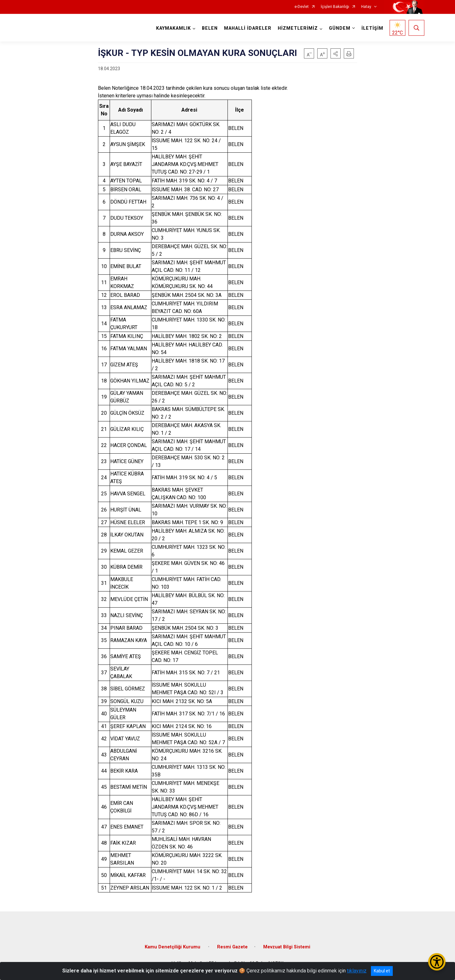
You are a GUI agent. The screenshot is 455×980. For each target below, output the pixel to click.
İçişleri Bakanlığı (335, 7)
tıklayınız (357, 971)
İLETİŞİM (372, 28)
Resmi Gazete (232, 947)
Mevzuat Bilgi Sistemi (287, 947)
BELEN (210, 28)
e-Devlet (302, 7)
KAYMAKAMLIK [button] (173, 28)
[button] (336, 53)
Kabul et (382, 971)
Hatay (366, 7)
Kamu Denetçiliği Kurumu (173, 947)
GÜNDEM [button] (340, 28)
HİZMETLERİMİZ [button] (298, 28)
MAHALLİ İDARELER (248, 28)
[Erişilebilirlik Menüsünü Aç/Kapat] (437, 962)
